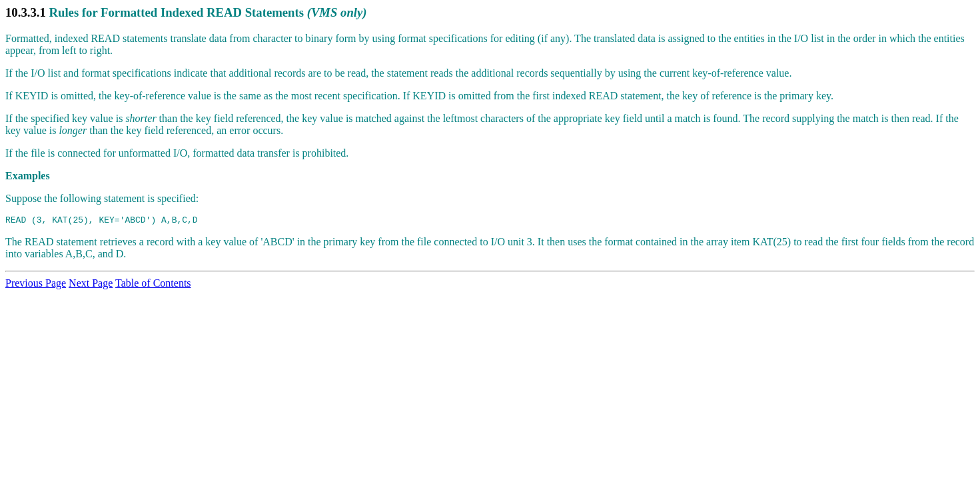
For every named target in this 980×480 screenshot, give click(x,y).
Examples (28, 176)
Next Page (91, 285)
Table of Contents (153, 285)
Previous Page (36, 285)
